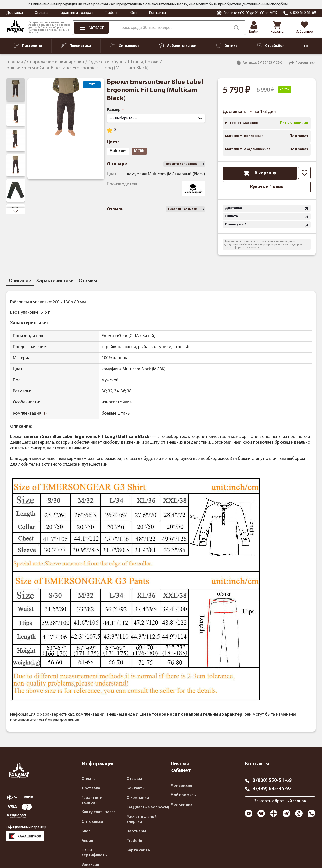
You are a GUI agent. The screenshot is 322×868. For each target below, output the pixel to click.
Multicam (118, 151)
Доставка (15, 13)
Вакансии (90, 865)
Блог (86, 831)
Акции (87, 841)
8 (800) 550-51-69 (272, 781)
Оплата (41, 13)
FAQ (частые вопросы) (148, 807)
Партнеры (136, 831)
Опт (134, 13)
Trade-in (112, 13)
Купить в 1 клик (267, 187)
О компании (138, 798)
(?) (44, 414)
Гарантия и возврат (76, 13)
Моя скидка (181, 805)
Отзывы (134, 779)
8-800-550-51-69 (303, 13)
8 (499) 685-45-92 (272, 789)
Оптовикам (92, 822)
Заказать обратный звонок (280, 801)
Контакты (157, 13)
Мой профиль (183, 795)
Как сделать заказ (98, 812)
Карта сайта (138, 850)
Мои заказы (181, 786)
